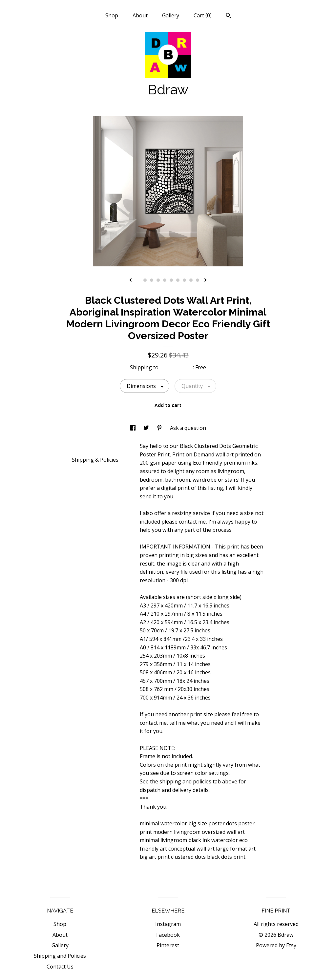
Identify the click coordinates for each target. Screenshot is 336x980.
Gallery (171, 15)
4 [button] (158, 280)
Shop (112, 15)
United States (176, 367)
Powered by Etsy (276, 945)
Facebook (168, 935)
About (140, 15)
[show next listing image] (205, 280)
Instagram (168, 924)
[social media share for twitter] (147, 428)
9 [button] (191, 280)
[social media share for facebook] (134, 428)
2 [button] (145, 280)
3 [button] (152, 280)
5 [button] (165, 280)
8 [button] (184, 280)
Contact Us (60, 967)
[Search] (229, 16)
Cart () (203, 15)
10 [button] (198, 280)
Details (83, 446)
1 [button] (138, 280)
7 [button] (178, 280)
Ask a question (188, 428)
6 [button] (171, 280)
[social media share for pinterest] (160, 428)
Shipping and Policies (60, 956)
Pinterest (168, 945)
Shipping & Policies (95, 460)
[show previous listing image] (131, 280)
